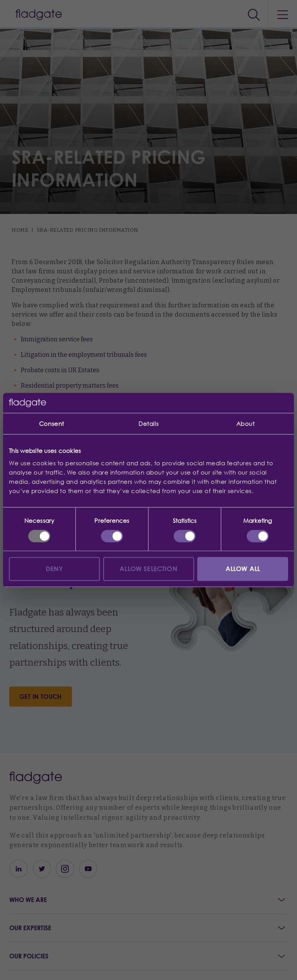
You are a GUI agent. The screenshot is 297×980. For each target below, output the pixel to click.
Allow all (243, 569)
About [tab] (246, 424)
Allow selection (148, 569)
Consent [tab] (52, 424)
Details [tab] (148, 424)
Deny (55, 569)
